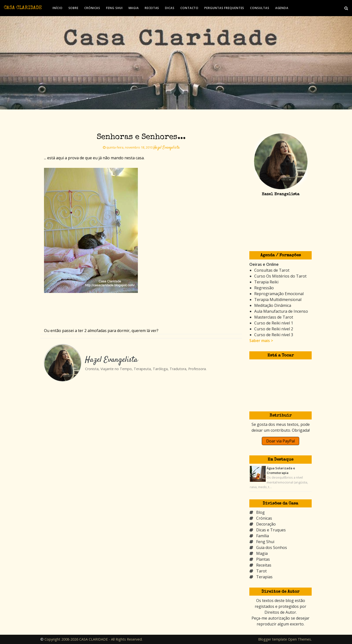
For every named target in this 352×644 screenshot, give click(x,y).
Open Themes (299, 639)
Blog (260, 512)
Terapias (264, 577)
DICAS (170, 8)
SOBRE (74, 8)
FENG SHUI (114, 8)
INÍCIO (57, 8)
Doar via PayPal (280, 441)
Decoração (266, 524)
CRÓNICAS (92, 8)
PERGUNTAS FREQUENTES (224, 8)
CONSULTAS (260, 8)
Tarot (261, 571)
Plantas (263, 559)
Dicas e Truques (271, 530)
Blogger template (273, 639)
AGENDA (282, 8)
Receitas (264, 565)
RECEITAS (152, 8)
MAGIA (134, 8)
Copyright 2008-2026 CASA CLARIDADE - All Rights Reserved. (93, 639)
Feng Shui (265, 542)
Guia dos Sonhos (272, 547)
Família (263, 536)
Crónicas (264, 518)
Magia (262, 553)
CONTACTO (189, 8)
